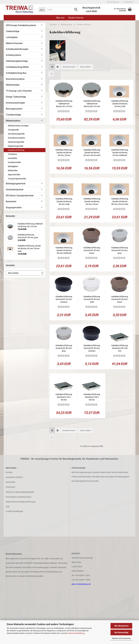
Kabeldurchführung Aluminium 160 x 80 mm (64, 397)
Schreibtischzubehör (16, 138)
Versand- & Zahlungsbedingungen (20, 492)
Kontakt (9, 472)
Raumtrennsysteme (15, 79)
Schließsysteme (13, 55)
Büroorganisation (14, 109)
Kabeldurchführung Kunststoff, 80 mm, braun (120, 299)
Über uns (60, 18)
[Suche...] (42, 10)
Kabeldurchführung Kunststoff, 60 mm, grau (120, 250)
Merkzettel (128, 2)
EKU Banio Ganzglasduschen (20, 196)
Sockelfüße (12, 158)
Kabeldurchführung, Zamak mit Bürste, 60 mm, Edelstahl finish (120, 153)
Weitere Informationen (121, 638)
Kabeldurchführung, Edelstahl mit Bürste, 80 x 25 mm (92, 104)
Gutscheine (10, 482)
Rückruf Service (76, 18)
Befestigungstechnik (16, 184)
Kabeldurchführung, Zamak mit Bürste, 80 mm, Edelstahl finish (64, 250)
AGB (8, 507)
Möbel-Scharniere (14, 43)
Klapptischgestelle (16, 146)
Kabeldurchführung (16, 150)
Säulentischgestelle (16, 142)
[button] (52, 67)
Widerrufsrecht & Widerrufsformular (21, 502)
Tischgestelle (13, 130)
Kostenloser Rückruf (14, 477)
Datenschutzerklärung (76, 633)
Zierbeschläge (13, 31)
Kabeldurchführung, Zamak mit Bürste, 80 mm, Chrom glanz (92, 202)
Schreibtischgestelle (16, 134)
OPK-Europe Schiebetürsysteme (21, 25)
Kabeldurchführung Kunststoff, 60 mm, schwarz (64, 299)
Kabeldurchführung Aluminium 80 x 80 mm (120, 348)
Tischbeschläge (13, 115)
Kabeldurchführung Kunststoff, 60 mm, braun (92, 250)
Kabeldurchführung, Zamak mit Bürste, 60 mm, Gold (120, 104)
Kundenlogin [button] (113, 2)
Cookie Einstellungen (14, 511)
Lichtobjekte (12, 37)
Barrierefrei (11, 202)
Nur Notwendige (121, 632)
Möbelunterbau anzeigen (18, 126)
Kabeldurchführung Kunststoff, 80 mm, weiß (92, 299)
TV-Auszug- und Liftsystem (19, 91)
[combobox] (69, 67)
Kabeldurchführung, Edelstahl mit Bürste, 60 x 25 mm (64, 104)
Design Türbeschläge (16, 97)
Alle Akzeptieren (121, 626)
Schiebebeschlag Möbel (17, 67)
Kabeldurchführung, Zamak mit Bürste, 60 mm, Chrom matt (92, 153)
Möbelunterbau (13, 121)
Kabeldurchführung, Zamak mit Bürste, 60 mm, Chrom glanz (64, 153)
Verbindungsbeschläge (17, 61)
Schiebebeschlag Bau (16, 73)
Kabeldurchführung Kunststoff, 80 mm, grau (64, 348)
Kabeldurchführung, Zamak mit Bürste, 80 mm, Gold (64, 201)
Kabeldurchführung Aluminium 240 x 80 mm (92, 397)
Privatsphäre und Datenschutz (19, 497)
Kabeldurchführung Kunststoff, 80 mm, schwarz (92, 348)
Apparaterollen (14, 175)
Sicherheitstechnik (15, 190)
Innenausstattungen (15, 103)
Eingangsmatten (14, 207)
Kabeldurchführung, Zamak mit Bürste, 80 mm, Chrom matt (120, 201)
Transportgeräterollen (17, 179)
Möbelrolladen (13, 85)
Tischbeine (12, 154)
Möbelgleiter (13, 166)
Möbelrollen (13, 170)
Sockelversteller (14, 162)
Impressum (10, 487)
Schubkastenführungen (17, 49)
